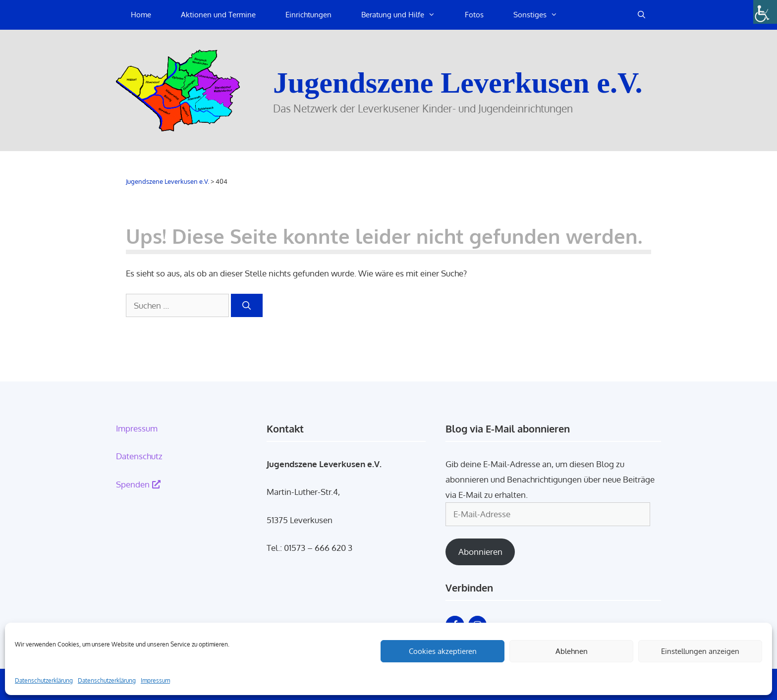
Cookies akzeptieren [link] (443, 651)
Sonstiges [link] (543, 15)
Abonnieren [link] (480, 552)
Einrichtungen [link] (308, 15)
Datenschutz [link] (139, 456)
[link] (765, 12)
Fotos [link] (474, 15)
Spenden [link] (138, 484)
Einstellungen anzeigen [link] (700, 651)
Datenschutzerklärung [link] (44, 680)
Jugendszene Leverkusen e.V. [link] (458, 83)
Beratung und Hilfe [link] (406, 15)
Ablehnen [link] (572, 651)
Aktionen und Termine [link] (218, 15)
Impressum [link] (155, 680)
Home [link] (141, 15)
